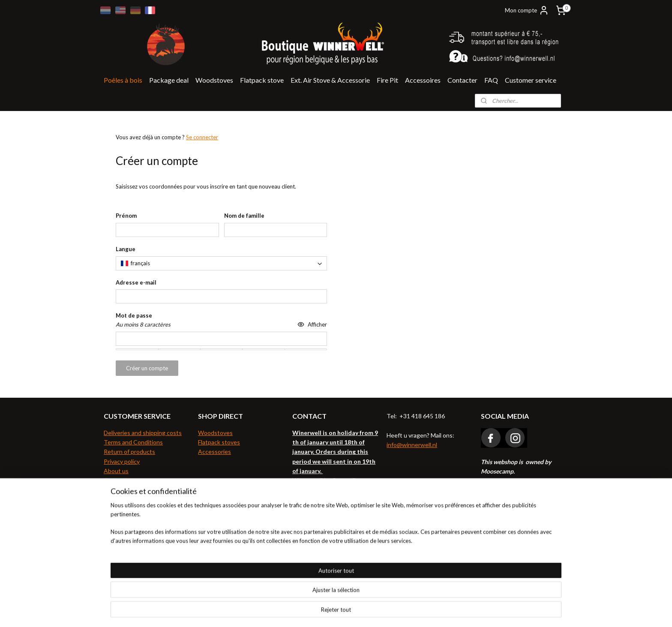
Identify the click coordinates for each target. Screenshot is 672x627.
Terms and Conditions (133, 442)
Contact (115, 480)
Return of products (129, 451)
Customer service (531, 80)
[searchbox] (221, 263)
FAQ (491, 80)
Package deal (169, 80)
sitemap (304, 611)
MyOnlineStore (419, 611)
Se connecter (202, 137)
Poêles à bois (123, 80)
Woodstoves (214, 80)
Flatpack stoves (219, 442)
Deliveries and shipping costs (143, 433)
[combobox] (221, 263)
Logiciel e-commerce (349, 611)
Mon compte (527, 10)
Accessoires (423, 80)
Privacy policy (122, 461)
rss (319, 611)
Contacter (462, 80)
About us (116, 471)
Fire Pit (387, 80)
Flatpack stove (262, 80)
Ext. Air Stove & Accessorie (330, 80)
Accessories (214, 451)
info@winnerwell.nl (412, 445)
